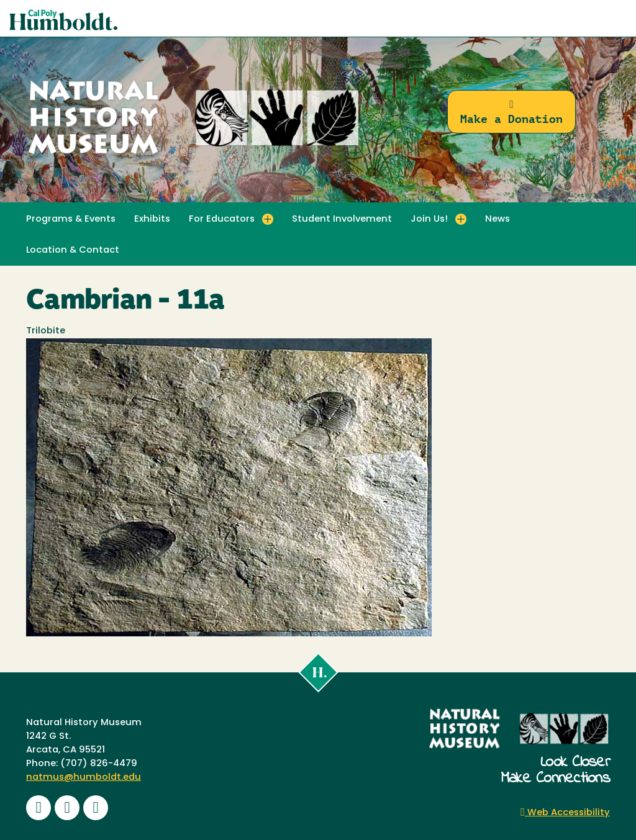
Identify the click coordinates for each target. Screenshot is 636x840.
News (497, 219)
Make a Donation (511, 112)
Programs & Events (71, 219)
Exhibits (152, 219)
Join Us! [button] (429, 219)
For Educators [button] (222, 219)
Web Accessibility (565, 813)
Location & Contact (73, 251)
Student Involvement (342, 219)
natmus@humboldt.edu (84, 778)
